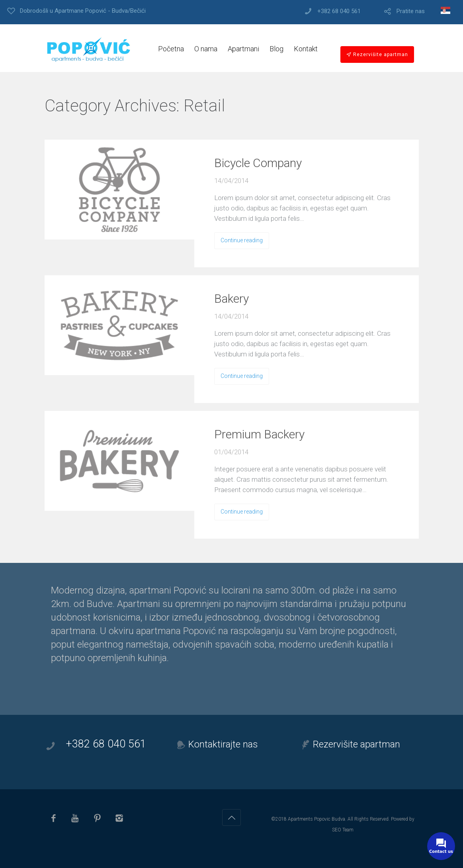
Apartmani (243, 49)
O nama (206, 49)
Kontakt (306, 49)
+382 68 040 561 (339, 11)
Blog (276, 49)
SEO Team (343, 830)
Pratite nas (411, 11)
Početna (171, 49)
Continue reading (242, 240)
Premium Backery (259, 434)
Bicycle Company (258, 163)
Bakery (231, 299)
